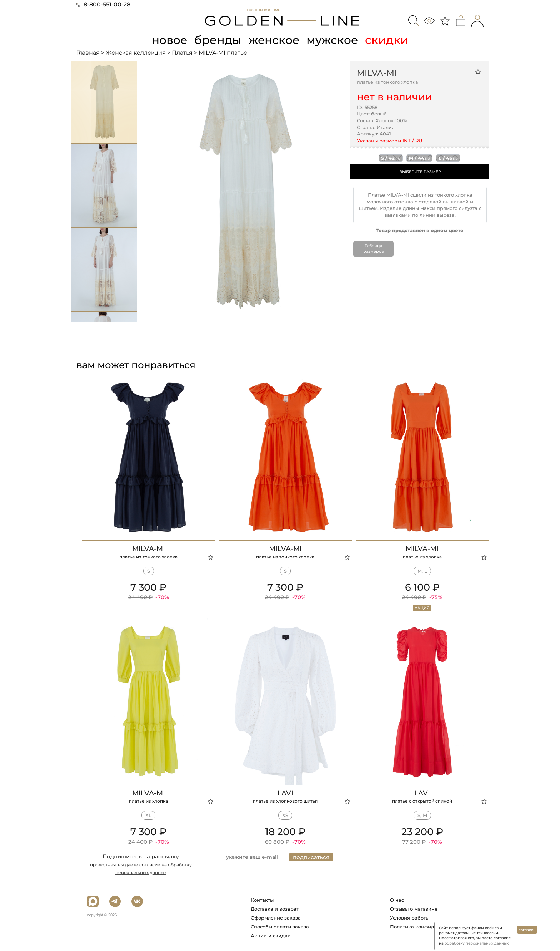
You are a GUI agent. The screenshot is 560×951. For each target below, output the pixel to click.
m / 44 (419, 158)
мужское (334, 40)
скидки (388, 40)
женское (274, 40)
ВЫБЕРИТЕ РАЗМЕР (420, 172)
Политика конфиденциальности (429, 926)
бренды (218, 40)
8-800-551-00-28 (103, 4)
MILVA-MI (377, 73)
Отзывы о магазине (414, 908)
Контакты (262, 900)
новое (169, 40)
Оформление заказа (276, 917)
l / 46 (448, 158)
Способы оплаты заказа (280, 926)
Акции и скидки (271, 935)
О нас (397, 900)
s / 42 (391, 158)
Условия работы (410, 917)
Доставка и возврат (275, 908)
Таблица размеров (374, 248)
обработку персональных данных (477, 943)
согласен (527, 930)
